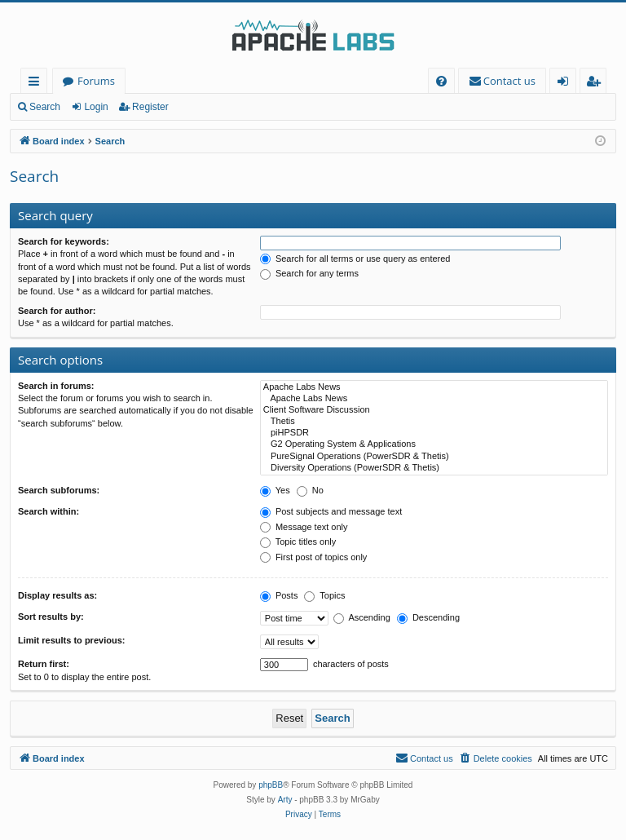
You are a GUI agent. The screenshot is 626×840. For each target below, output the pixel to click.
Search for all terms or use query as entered (355, 259)
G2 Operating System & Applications (434, 444)
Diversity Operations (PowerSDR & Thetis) (434, 468)
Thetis (434, 422)
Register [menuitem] (597, 84)
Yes (275, 490)
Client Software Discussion (434, 410)
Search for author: (57, 311)
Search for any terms (309, 273)
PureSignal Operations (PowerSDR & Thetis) (434, 457)
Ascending (362, 617)
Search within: (48, 511)
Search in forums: (56, 386)
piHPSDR (434, 433)
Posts (279, 595)
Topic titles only (298, 542)
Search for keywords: (64, 241)
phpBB (271, 785)
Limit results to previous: (71, 640)
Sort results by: (51, 617)
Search (45, 107)
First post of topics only (314, 557)
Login (96, 107)
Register (150, 107)
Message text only (304, 527)
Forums (96, 81)
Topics (324, 595)
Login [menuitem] (566, 84)
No (310, 490)
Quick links (37, 84)
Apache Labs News (434, 387)
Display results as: (57, 595)
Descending (428, 617)
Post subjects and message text (331, 511)
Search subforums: (59, 490)
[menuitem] (441, 81)
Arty (285, 800)
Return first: (44, 664)
